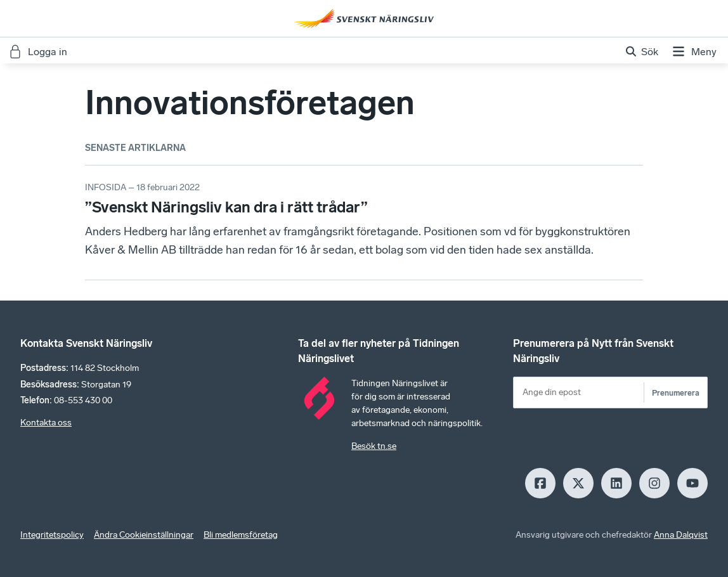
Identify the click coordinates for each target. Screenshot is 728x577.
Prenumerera (676, 393)
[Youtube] (692, 483)
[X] (578, 483)
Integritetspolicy (52, 535)
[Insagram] (654, 483)
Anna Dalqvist (681, 535)
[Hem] (364, 18)
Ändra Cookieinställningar (144, 535)
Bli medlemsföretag (241, 535)
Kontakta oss (46, 423)
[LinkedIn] (616, 483)
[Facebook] (540, 483)
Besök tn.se (374, 446)
